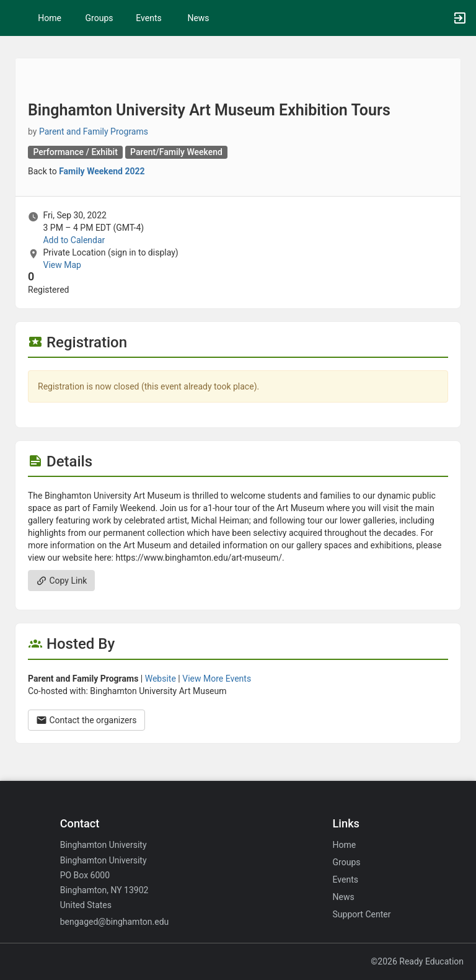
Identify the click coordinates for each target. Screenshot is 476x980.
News (198, 18)
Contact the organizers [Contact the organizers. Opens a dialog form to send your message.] (86, 720)
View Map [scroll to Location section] (62, 265)
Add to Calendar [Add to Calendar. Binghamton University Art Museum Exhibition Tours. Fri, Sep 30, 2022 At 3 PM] (74, 240)
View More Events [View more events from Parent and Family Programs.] (217, 679)
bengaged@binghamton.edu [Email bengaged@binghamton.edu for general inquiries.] (115, 922)
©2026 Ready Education (417, 961)
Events (148, 18)
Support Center (362, 914)
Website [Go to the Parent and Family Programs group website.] (161, 679)
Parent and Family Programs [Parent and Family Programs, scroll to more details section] (94, 131)
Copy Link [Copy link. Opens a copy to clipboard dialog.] (61, 581)
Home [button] (50, 18)
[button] (15, 18)
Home (345, 845)
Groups (99, 18)
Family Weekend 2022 (102, 171)
